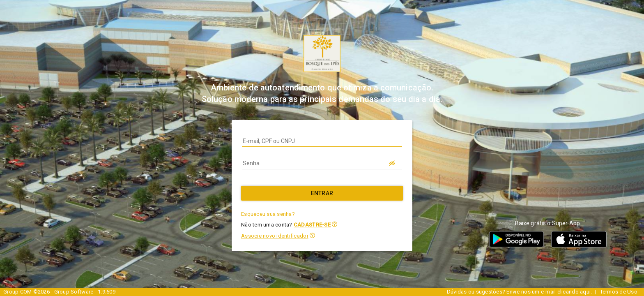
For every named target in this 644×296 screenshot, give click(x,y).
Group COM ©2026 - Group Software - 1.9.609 (59, 292)
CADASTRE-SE (312, 225)
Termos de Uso (619, 292)
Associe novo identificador (275, 236)
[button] (335, 224)
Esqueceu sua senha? (268, 214)
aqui (585, 292)
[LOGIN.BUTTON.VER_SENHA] (392, 163)
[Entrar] (322, 193)
